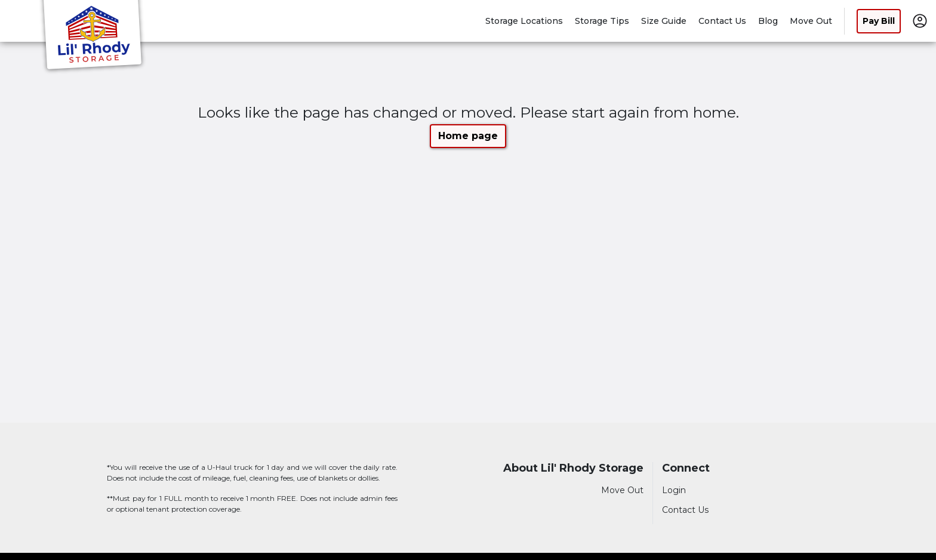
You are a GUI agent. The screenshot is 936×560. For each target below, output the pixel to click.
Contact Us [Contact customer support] (685, 510)
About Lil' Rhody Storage (573, 468)
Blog (768, 21)
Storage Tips (602, 21)
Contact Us (722, 21)
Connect (686, 468)
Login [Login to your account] (674, 490)
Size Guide (664, 21)
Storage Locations (524, 21)
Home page (468, 136)
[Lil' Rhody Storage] (93, 38)
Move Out (811, 21)
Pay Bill (879, 21)
